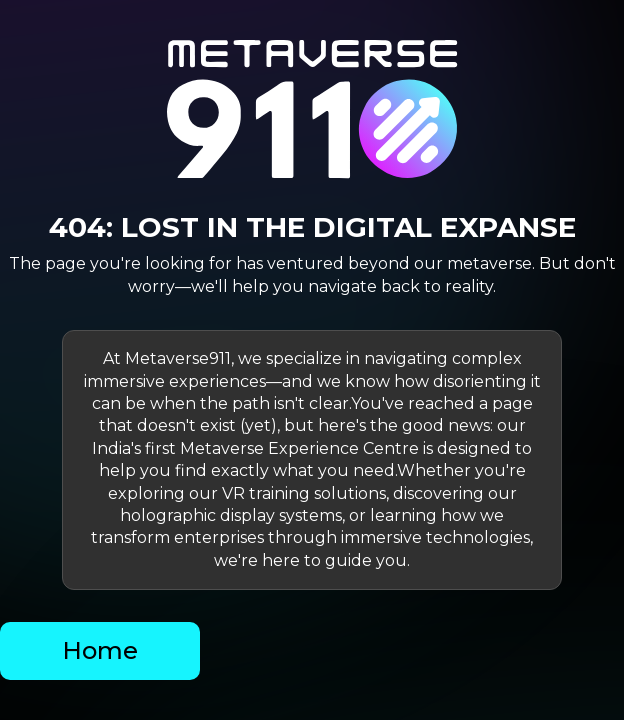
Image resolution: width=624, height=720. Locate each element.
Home (100, 650)
